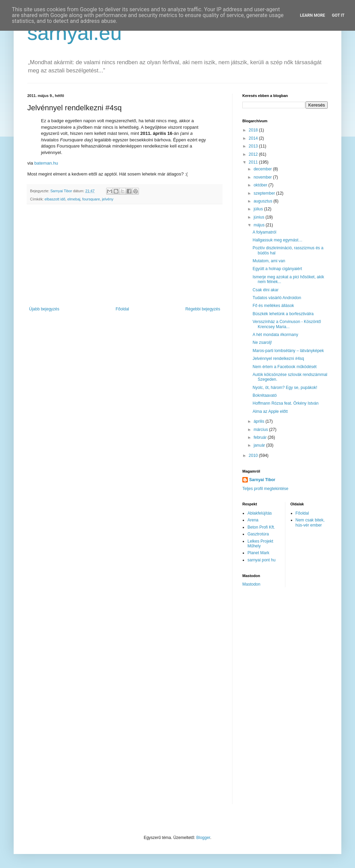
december (263, 169)
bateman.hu (46, 163)
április (260, 421)
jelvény (108, 199)
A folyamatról (264, 232)
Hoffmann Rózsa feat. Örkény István (286, 403)
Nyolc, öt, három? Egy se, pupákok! (285, 388)
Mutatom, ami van (269, 261)
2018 (254, 130)
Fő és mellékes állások (273, 306)
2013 (254, 146)
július (259, 209)
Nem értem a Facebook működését (285, 367)
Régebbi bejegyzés (203, 309)
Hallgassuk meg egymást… (278, 240)
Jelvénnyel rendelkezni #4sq (278, 359)
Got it (338, 15)
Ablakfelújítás (260, 513)
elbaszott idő (55, 199)
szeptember (265, 193)
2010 (254, 456)
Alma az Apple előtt (270, 411)
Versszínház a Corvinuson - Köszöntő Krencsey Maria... (287, 324)
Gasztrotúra (258, 534)
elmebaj (74, 199)
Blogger (203, 838)
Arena (253, 520)
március (261, 430)
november (263, 177)
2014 (254, 138)
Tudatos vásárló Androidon (277, 298)
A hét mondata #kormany (275, 335)
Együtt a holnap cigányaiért (277, 269)
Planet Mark (258, 553)
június (260, 217)
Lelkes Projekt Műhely (260, 544)
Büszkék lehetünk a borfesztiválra (283, 314)
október (261, 185)
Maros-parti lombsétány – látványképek (288, 351)
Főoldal (122, 309)
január (260, 445)
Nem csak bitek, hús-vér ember (310, 522)
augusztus (264, 201)
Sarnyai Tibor (262, 480)
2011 (254, 162)
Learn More (313, 15)
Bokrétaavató (265, 395)
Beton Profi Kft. (261, 527)
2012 (254, 154)
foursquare (91, 199)
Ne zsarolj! (262, 342)
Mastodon (251, 584)
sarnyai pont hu (261, 560)
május (260, 225)
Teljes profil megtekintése (265, 489)
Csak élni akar (266, 290)
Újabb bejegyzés (44, 309)
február (261, 437)
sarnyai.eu (75, 33)
